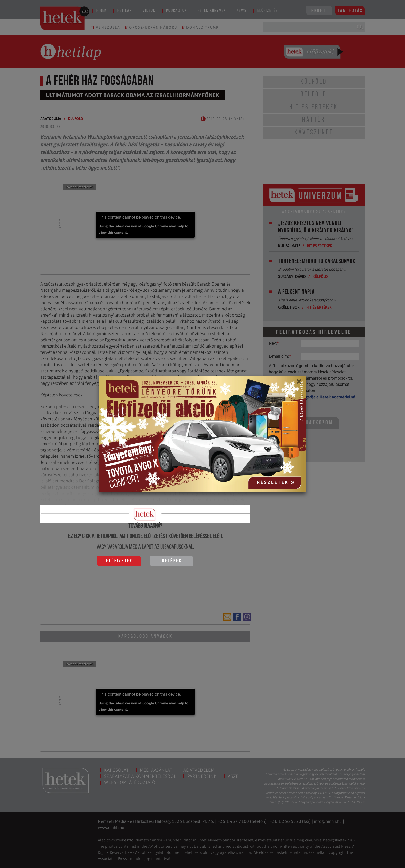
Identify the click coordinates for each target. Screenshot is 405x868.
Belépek (172, 561)
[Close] (299, 383)
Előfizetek (119, 561)
